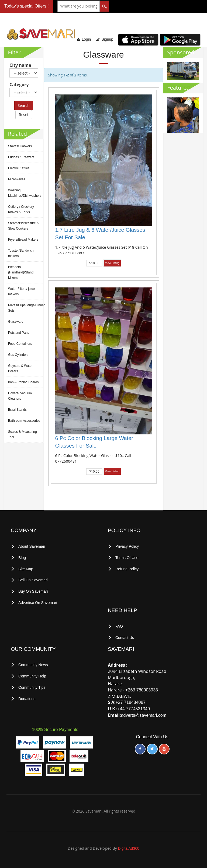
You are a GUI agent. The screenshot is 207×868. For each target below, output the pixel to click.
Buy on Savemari (33, 591)
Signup (107, 39)
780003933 (147, 689)
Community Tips (32, 686)
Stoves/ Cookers (20, 146)
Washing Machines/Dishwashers (25, 193)
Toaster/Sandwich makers (21, 253)
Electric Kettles (19, 168)
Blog (22, 557)
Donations (27, 697)
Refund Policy (127, 568)
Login (86, 39)
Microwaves (17, 179)
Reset (24, 115)
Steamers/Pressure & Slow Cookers (23, 226)
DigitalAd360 (128, 847)
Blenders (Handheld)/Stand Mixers (21, 272)
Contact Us (125, 637)
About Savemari (32, 546)
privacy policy (127, 546)
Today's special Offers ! (27, 6)
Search (24, 105)
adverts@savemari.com (144, 714)
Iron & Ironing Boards (23, 382)
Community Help (32, 675)
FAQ (119, 625)
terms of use (127, 557)
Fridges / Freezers (21, 157)
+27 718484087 (131, 701)
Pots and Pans (19, 333)
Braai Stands (17, 410)
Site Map (26, 568)
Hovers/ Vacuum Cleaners (20, 396)
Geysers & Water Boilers (20, 368)
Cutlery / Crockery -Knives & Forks (22, 209)
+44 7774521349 (134, 708)
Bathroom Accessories (24, 421)
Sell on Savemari (33, 579)
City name (20, 65)
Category (19, 85)
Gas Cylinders (18, 355)
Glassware (16, 322)
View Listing (112, 263)
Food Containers (20, 344)
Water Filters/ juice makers (21, 291)
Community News (33, 664)
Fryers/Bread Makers (23, 240)
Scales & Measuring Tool (23, 434)
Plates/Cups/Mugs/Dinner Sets (26, 308)
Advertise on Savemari (38, 602)
